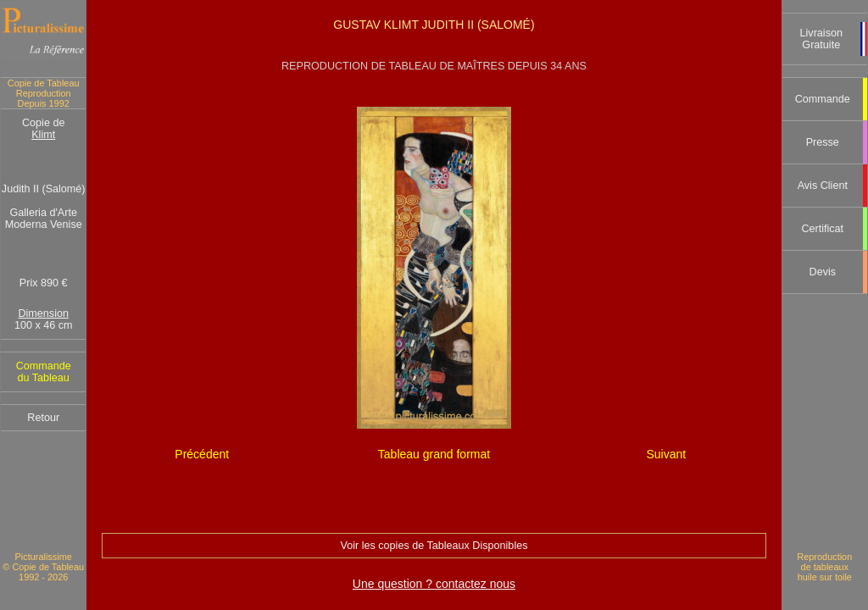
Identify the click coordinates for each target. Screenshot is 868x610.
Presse (823, 142)
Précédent (202, 454)
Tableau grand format (434, 454)
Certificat (822, 229)
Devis (823, 272)
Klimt (43, 135)
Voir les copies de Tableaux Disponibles (434, 546)
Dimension (43, 313)
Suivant (666, 454)
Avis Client (823, 186)
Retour (43, 418)
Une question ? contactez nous (434, 584)
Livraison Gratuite (821, 39)
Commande (823, 99)
